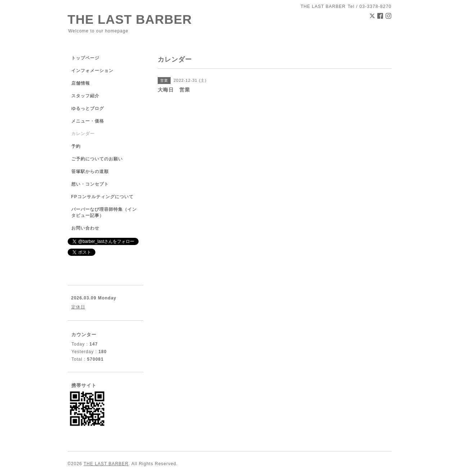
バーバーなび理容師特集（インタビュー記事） (104, 212)
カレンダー (83, 134)
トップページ (85, 58)
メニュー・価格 (88, 121)
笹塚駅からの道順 (90, 172)
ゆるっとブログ (88, 108)
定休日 (78, 307)
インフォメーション (92, 71)
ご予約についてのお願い (97, 159)
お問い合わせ (85, 228)
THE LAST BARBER (130, 19)
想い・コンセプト (90, 184)
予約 (76, 146)
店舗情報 (81, 83)
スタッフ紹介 (85, 96)
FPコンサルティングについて (102, 197)
